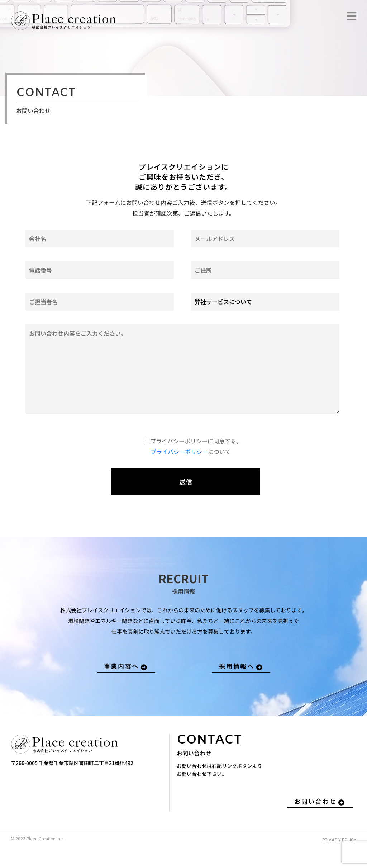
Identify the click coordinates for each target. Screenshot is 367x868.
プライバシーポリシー (179, 452)
